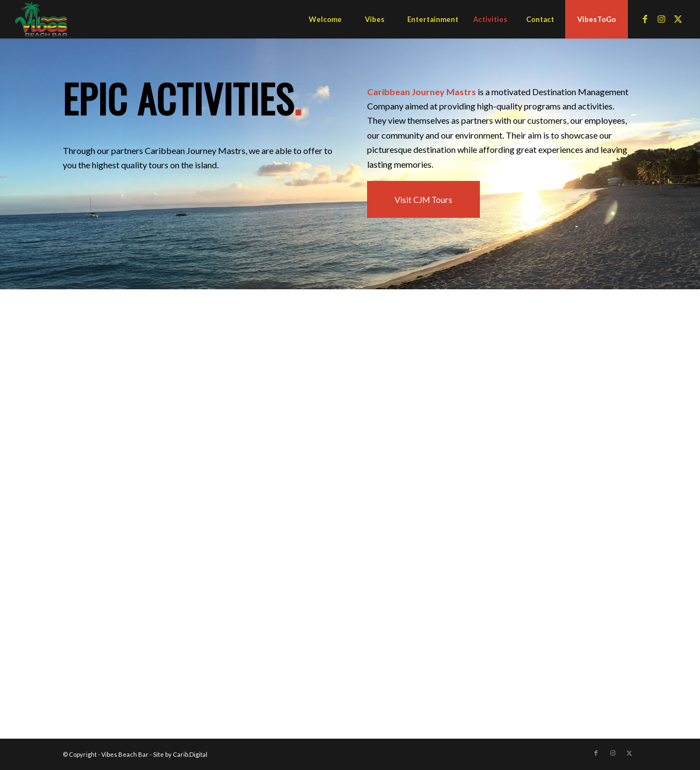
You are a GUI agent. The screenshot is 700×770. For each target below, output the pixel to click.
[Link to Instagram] (661, 19)
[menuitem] (325, 19)
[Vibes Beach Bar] (41, 19)
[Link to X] (678, 19)
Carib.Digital (190, 754)
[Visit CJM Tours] (423, 199)
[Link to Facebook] (645, 19)
